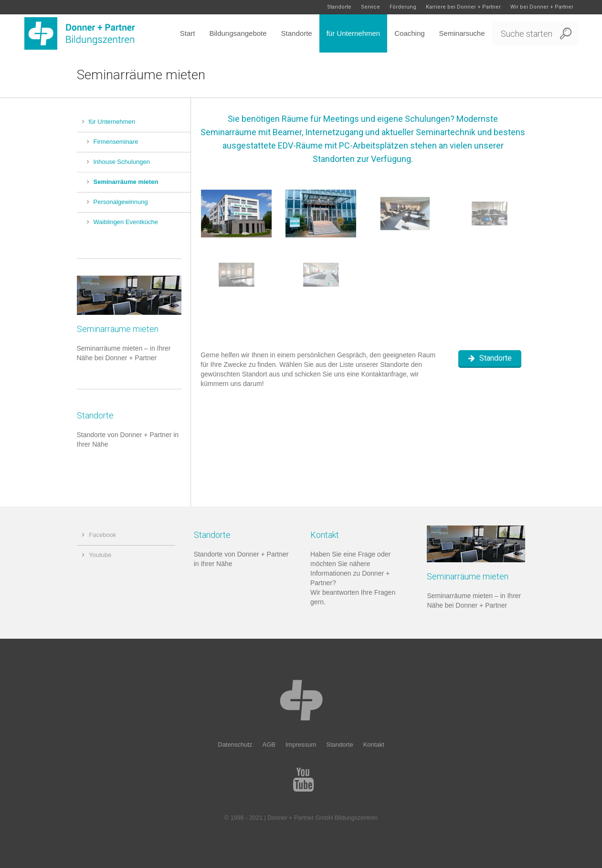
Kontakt (374, 745)
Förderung (403, 7)
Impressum (301, 745)
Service (370, 7)
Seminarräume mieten (126, 182)
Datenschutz (235, 745)
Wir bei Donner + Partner (542, 7)
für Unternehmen (112, 122)
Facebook (102, 535)
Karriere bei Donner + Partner (463, 7)
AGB (269, 745)
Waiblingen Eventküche (126, 222)
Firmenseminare (116, 142)
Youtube (100, 555)
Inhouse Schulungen (122, 162)
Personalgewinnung (121, 202)
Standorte (339, 7)
